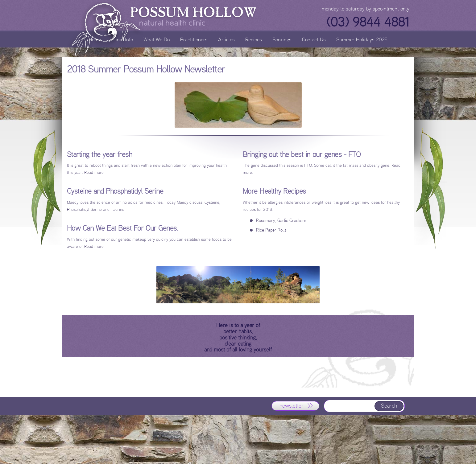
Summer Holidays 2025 (362, 39)
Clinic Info (122, 39)
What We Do (157, 39)
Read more (94, 246)
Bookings (282, 39)
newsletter (292, 406)
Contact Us (314, 39)
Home (95, 39)
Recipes (254, 39)
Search (389, 406)
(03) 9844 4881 (368, 22)
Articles (226, 39)
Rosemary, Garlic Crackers (281, 220)
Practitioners (194, 39)
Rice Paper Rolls (271, 230)
